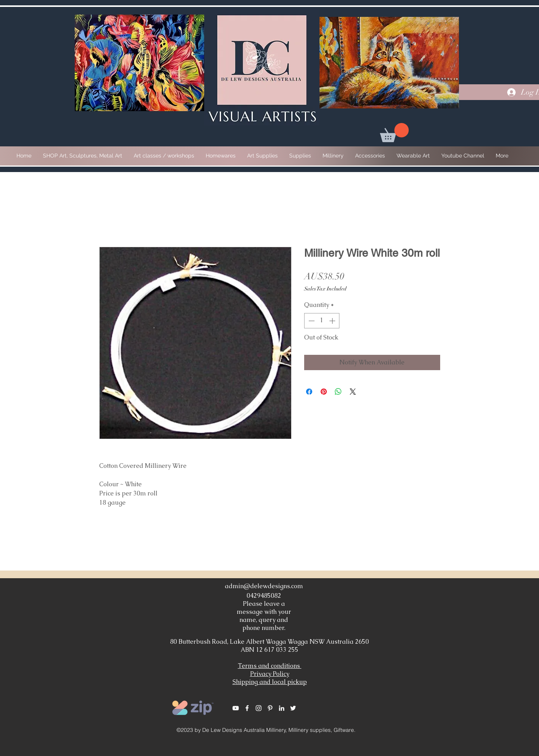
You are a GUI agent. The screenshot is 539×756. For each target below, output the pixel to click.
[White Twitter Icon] (293, 708)
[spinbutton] (322, 321)
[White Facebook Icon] (247, 708)
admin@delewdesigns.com (264, 586)
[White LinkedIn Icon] (282, 708)
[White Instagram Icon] (259, 708)
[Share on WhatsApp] (338, 392)
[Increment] (333, 321)
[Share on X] (353, 392)
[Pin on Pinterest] (324, 392)
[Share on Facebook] (309, 392)
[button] (394, 133)
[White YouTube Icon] (236, 708)
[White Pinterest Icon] (270, 708)
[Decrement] (311, 321)
